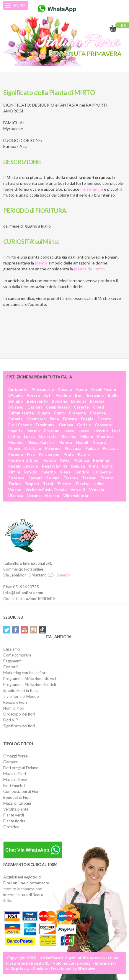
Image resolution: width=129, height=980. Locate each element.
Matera (65, 442)
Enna (54, 419)
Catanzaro (36, 419)
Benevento (37, 401)
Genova (66, 425)
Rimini (14, 472)
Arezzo (33, 395)
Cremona (77, 413)
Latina (14, 437)
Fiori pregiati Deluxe (21, 768)
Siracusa (16, 478)
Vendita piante (16, 809)
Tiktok (42, 630)
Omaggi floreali (16, 756)
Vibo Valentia (76, 496)
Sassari (35, 478)
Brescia (97, 401)
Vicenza (16, 496)
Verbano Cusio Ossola (46, 490)
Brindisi (79, 401)
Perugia (15, 454)
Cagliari (35, 407)
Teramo (89, 478)
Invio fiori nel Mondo (21, 696)
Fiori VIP (11, 720)
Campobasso (58, 407)
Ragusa (78, 466)
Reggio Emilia (54, 466)
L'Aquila (15, 395)
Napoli (82, 442)
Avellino (63, 395)
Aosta (81, 389)
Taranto (71, 478)
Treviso (82, 484)
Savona (53, 478)
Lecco (69, 431)
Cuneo (44, 413)
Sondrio (82, 472)
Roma (107, 466)
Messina (68, 437)
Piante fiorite (14, 821)
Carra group (79, 963)
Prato (69, 454)
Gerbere (10, 762)
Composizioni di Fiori (21, 791)
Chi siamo (12, 649)
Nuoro (14, 448)
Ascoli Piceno (103, 389)
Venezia (97, 490)
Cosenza (98, 413)
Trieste (64, 484)
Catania (15, 419)
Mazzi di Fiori (15, 774)
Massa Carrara (41, 442)
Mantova (105, 437)
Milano (87, 437)
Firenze (104, 419)
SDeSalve (86, 968)
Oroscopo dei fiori (19, 714)
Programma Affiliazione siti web (30, 679)
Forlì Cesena (20, 425)
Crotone (52, 431)
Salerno (49, 472)
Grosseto (104, 425)
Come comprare (17, 655)
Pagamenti (12, 661)
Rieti (93, 466)
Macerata (48, 437)
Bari (79, 395)
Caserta (81, 407)
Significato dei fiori (19, 726)
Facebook (16, 630)
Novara (99, 442)
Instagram (33, 630)
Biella (113, 395)
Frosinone (45, 425)
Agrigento (18, 389)
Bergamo (95, 395)
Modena (16, 442)
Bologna (59, 401)
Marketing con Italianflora (25, 673)
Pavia (64, 460)
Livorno (101, 431)
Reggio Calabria (23, 466)
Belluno (15, 401)
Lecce (84, 431)
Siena (65, 472)
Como (59, 413)
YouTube (25, 630)
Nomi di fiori (14, 708)
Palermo (53, 448)
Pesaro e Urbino (23, 460)
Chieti (98, 407)
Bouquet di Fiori (17, 797)
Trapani (32, 484)
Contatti (10, 667)
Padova (92, 448)
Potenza (81, 460)
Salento (63, 575)
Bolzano (16, 407)
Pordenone (49, 454)
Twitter (7, 630)
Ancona (65, 389)
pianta (41, 263)
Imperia (15, 431)
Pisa (31, 454)
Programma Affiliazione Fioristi (30, 685)
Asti (48, 395)
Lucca (29, 437)
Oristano (33, 448)
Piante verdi (14, 815)
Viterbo (52, 496)
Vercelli (78, 490)
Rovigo (31, 472)
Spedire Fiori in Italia (21, 690)
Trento (107, 478)
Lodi (116, 431)
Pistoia (49, 460)
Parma (84, 454)
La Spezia (102, 472)
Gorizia (84, 425)
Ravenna (101, 460)
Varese (15, 490)
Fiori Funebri (14, 785)
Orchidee (11, 827)
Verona (34, 496)
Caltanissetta (21, 413)
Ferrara (70, 419)
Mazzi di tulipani (17, 803)
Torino (14, 484)
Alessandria (43, 389)
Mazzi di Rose (15, 780)
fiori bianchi (92, 189)
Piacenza (73, 448)
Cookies (40, 968)
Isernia (33, 431)
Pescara (110, 448)
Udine (99, 484)
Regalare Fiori (15, 702)
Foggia (87, 419)
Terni (48, 484)
